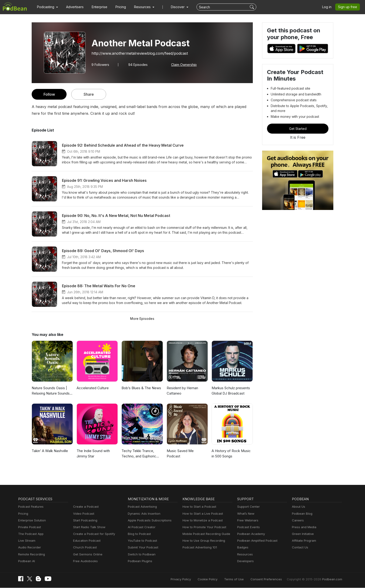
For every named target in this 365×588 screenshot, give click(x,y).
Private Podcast (29, 527)
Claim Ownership (181, 64)
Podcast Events (248, 527)
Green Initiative (302, 534)
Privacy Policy (193, 579)
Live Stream (26, 541)
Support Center (248, 507)
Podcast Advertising (141, 507)
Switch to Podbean (141, 554)
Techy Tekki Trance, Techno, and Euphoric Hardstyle (138, 454)
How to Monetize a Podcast (201, 520)
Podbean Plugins (139, 561)
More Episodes (142, 318)
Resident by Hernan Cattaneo (182, 391)
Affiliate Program (303, 541)
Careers (297, 520)
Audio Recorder (29, 547)
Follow (49, 94)
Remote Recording (31, 554)
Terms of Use (243, 579)
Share (89, 94)
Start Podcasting (84, 520)
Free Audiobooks (85, 561)
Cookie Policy (218, 579)
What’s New (245, 514)
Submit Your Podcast (142, 547)
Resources (245, 554)
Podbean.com (333, 579)
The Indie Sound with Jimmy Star (93, 453)
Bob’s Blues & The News (141, 388)
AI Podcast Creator (141, 527)
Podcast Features (30, 507)
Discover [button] (173, 7)
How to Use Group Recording (203, 541)
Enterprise (97, 7)
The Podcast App (30, 534)
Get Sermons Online (87, 554)
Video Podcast (83, 514)
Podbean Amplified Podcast (256, 541)
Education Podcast (86, 541)
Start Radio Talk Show (88, 527)
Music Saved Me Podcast (186, 451)
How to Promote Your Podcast (203, 527)
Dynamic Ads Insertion (143, 514)
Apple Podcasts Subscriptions (148, 520)
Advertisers (73, 7)
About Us (298, 507)
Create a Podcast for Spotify (92, 534)
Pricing (117, 7)
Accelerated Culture (92, 388)
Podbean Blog (302, 514)
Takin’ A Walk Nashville (49, 451)
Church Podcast (84, 547)
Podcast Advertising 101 (199, 547)
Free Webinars (247, 520)
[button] (47, 7)
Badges (242, 547)
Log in (328, 7)
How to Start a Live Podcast (201, 514)
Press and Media (303, 527)
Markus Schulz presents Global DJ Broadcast (230, 391)
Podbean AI (26, 561)
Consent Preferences (272, 579)
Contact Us (299, 547)
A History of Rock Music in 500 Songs (232, 453)
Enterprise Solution (31, 520)
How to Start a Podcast (198, 507)
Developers (245, 561)
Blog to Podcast (139, 534)
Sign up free (348, 7)
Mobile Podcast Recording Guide (205, 534)
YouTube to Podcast (142, 541)
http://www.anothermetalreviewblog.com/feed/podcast (136, 53)
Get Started (298, 128)
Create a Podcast (85, 507)
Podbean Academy (250, 534)
